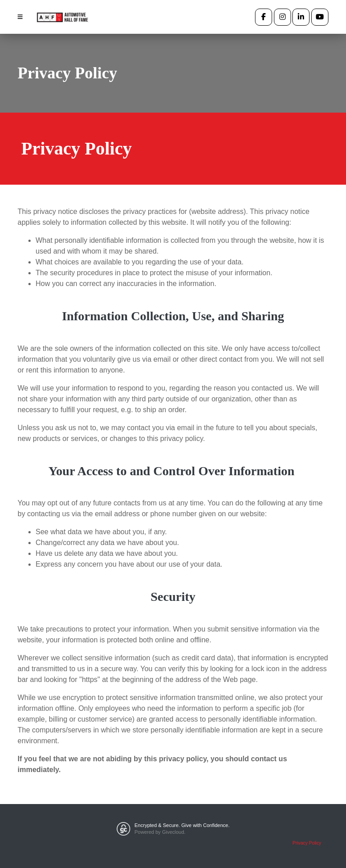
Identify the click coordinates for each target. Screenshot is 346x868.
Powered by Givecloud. (160, 832)
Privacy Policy (307, 843)
